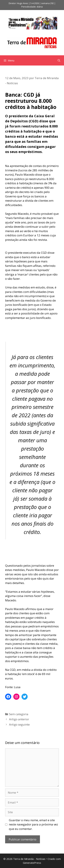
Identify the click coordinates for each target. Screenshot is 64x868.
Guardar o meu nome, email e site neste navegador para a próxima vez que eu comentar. (33, 824)
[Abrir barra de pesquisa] (59, 60)
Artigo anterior (19, 719)
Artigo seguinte (19, 724)
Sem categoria (19, 714)
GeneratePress (32, 863)
